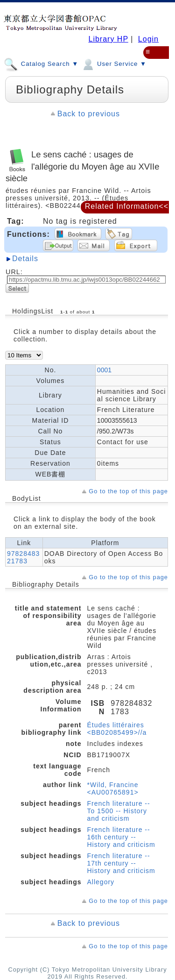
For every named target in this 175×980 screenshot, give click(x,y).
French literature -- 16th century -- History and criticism (121, 837)
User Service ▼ (114, 64)
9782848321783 (23, 557)
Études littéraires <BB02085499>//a (117, 729)
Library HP (108, 39)
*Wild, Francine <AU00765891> (113, 788)
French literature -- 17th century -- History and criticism (121, 863)
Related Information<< (127, 206)
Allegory (101, 882)
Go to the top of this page (128, 491)
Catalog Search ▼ (41, 64)
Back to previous (89, 114)
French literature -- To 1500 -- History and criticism (119, 811)
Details (25, 259)
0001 (104, 370)
